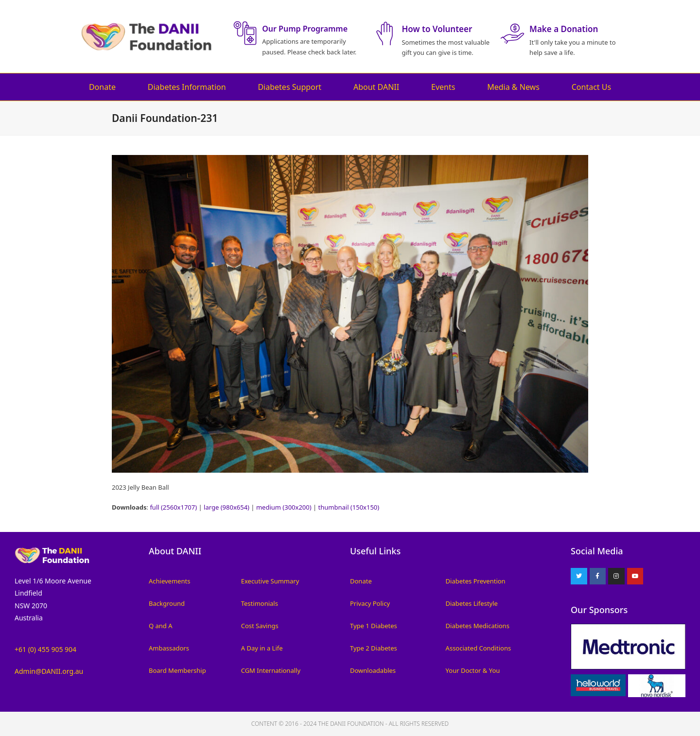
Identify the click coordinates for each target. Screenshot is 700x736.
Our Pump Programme (305, 29)
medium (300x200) (284, 507)
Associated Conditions (479, 648)
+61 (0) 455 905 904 (45, 649)
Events (443, 87)
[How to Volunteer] (385, 34)
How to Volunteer (437, 29)
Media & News (513, 87)
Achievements (169, 581)
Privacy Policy (370, 603)
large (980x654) (227, 507)
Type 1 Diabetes (374, 626)
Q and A (161, 626)
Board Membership (177, 670)
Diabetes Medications (478, 626)
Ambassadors (169, 648)
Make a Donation (564, 29)
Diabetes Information (187, 87)
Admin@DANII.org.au (49, 671)
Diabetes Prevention (476, 581)
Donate (102, 87)
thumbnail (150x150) (349, 507)
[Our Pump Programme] (245, 33)
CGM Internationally (271, 670)
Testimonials (260, 603)
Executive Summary (270, 581)
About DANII (376, 87)
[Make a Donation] (512, 34)
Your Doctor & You (473, 670)
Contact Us (591, 87)
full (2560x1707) (173, 507)
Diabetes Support (289, 87)
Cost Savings (260, 626)
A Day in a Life (262, 648)
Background (167, 603)
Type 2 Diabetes (374, 648)
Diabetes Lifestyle (472, 603)
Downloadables (373, 670)
